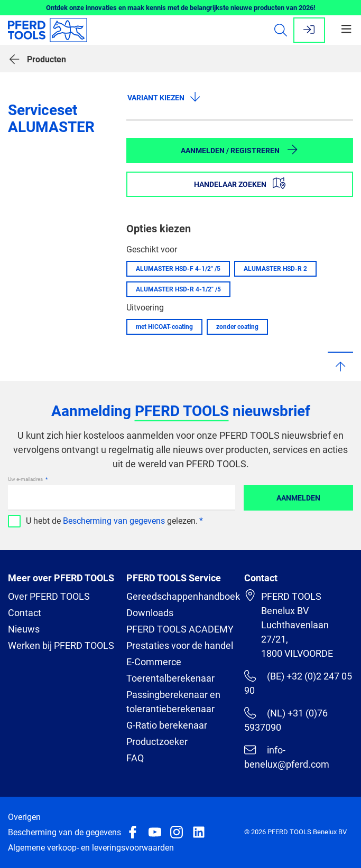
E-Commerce (154, 662)
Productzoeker (157, 742)
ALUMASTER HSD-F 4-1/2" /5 (178, 269)
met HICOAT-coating (164, 327)
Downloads (150, 613)
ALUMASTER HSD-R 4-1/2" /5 (178, 289)
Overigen (24, 817)
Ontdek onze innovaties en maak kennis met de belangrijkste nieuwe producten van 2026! (181, 8)
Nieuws (24, 629)
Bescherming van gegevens (114, 521)
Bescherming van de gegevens (64, 832)
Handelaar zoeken (240, 183)
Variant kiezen (164, 97)
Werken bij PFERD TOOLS (61, 645)
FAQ (135, 758)
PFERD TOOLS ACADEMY (180, 629)
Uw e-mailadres (26, 479)
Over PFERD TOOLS (49, 596)
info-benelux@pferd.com (287, 757)
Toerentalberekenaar (170, 678)
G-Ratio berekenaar (167, 725)
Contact (25, 613)
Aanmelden (298, 498)
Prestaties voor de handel (180, 645)
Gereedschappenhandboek (183, 596)
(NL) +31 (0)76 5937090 (286, 720)
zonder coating (237, 327)
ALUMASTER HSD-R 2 (275, 269)
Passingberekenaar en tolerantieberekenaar (173, 702)
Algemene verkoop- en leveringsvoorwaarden (91, 848)
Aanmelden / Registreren (240, 149)
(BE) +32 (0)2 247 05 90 (298, 683)
